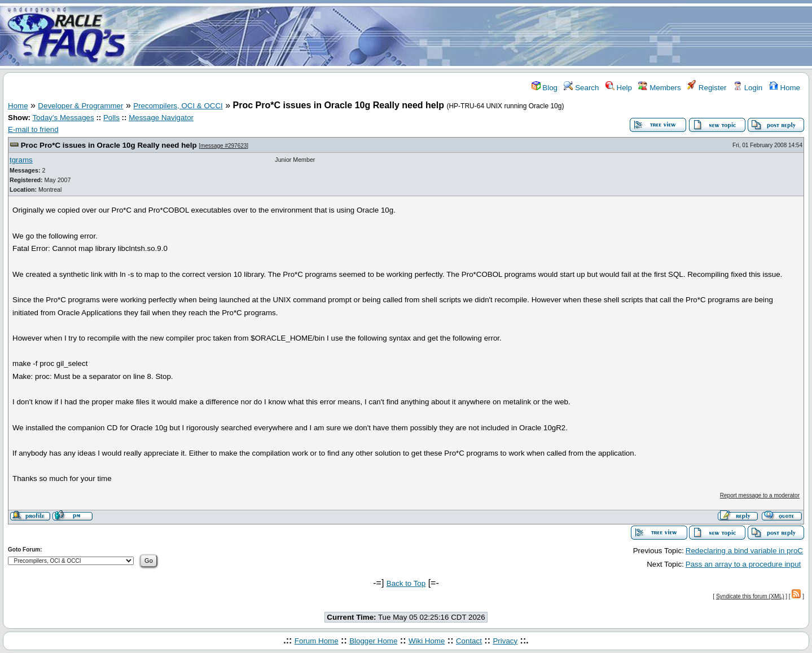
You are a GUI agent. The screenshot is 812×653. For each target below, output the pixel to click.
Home (785, 88)
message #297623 (223, 146)
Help (619, 88)
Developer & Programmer (80, 106)
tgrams (21, 160)
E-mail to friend (33, 129)
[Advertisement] (473, 36)
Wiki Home (427, 641)
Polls (111, 118)
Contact (469, 641)
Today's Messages (63, 118)
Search (581, 88)
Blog (545, 88)
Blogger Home (373, 641)
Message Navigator (161, 118)
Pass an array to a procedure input (743, 564)
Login (748, 88)
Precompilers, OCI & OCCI (178, 106)
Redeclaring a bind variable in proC (744, 551)
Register (707, 88)
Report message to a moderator (760, 495)
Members (659, 88)
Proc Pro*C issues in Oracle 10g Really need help (109, 145)
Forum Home (317, 641)
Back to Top (406, 583)
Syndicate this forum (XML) (750, 596)
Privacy (505, 641)
